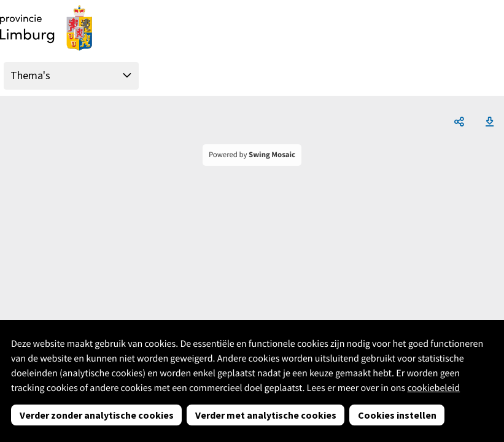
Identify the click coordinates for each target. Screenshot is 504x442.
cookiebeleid (433, 388)
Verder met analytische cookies (266, 415)
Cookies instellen (397, 415)
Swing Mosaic (272, 155)
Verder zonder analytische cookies (97, 415)
